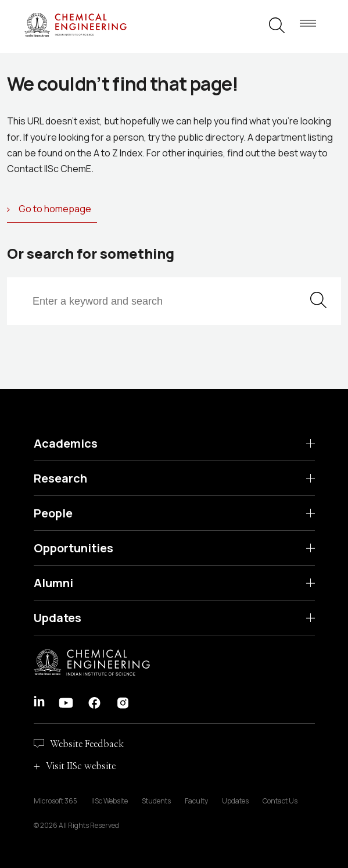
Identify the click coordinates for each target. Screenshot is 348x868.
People (53, 513)
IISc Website (110, 801)
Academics (66, 443)
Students (156, 801)
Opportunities (73, 548)
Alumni (53, 583)
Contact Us (280, 801)
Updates (58, 618)
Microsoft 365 (55, 801)
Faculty (196, 801)
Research (60, 478)
